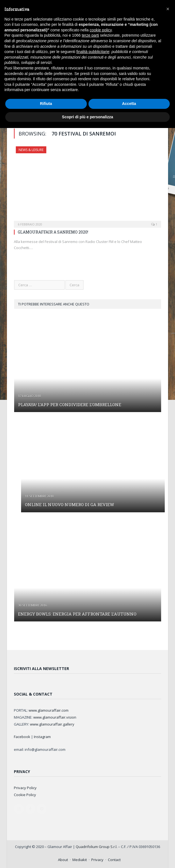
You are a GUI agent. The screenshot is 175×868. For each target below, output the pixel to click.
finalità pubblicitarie (93, 52)
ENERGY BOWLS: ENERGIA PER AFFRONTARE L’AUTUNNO (77, 614)
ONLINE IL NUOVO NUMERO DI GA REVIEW (69, 505)
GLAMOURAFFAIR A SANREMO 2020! (53, 232)
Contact (114, 860)
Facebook (22, 737)
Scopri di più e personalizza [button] (87, 117)
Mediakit (80, 860)
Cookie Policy (25, 795)
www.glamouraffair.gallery (52, 724)
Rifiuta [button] (46, 104)
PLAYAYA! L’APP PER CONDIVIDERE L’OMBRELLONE (70, 405)
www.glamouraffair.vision (55, 717)
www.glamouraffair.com (49, 710)
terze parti (90, 35)
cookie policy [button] (101, 30)
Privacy (97, 860)
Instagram (42, 737)
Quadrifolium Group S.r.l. (97, 847)
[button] (168, 9)
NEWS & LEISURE (31, 150)
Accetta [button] (129, 104)
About (63, 860)
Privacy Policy (25, 788)
